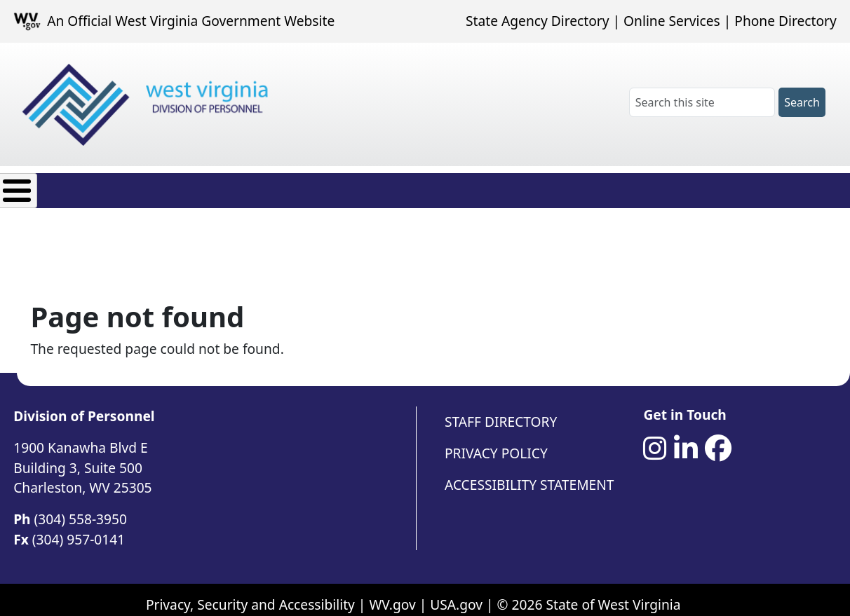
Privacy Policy (496, 443)
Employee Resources (275, 187)
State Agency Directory (537, 21)
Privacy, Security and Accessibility (250, 594)
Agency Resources (425, 187)
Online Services (672, 21)
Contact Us (545, 187)
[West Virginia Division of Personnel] (148, 105)
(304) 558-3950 (81, 508)
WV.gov (392, 594)
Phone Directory (785, 21)
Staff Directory (501, 411)
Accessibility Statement (529, 474)
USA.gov (456, 594)
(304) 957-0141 (79, 529)
